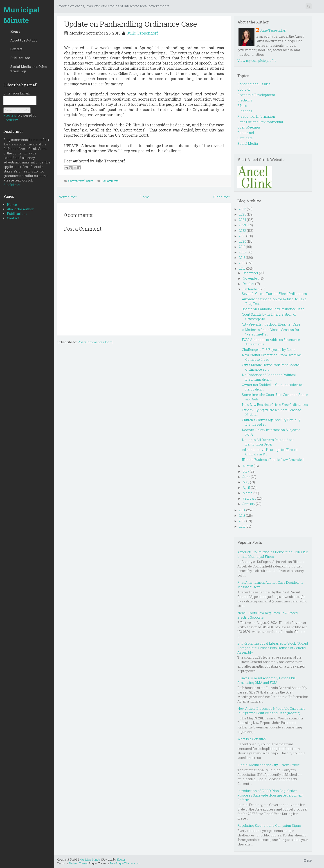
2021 (242, 236)
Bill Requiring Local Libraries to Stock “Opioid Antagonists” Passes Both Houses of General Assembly (273, 648)
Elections (245, 100)
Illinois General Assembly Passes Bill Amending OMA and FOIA (267, 680)
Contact (16, 49)
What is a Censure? (252, 739)
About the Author (24, 40)
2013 (242, 516)
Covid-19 (244, 89)
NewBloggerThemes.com (125, 863)
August (248, 466)
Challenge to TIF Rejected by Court (268, 350)
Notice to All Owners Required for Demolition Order (268, 442)
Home (15, 31)
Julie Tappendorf (142, 33)
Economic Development (256, 95)
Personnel (246, 133)
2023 (242, 225)
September (251, 289)
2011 (242, 526)
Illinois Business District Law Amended (273, 460)
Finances (245, 111)
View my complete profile (257, 61)
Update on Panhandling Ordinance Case (131, 24)
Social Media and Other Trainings (29, 69)
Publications (20, 58)
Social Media (248, 144)
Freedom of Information (256, 116)
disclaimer (12, 185)
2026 (243, 209)
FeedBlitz (11, 120)
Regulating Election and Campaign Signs (269, 826)
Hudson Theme (78, 863)
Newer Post (67, 197)
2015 (242, 268)
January (249, 504)
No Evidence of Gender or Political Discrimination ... (269, 377)
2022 (243, 231)
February (249, 498)
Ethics (242, 106)
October (249, 284)
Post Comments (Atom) (96, 342)
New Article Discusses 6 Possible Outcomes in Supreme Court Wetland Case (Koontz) (271, 711)
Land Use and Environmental (260, 122)
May (246, 482)
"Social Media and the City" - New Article (269, 765)
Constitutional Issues (81, 181)
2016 (242, 263)
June (246, 477)
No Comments (110, 181)
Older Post (221, 197)
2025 (243, 214)
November (251, 278)
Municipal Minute (22, 15)
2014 (242, 510)
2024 (243, 220)
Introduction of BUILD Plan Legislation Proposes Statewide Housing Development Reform (270, 795)
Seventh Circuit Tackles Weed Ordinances (274, 294)
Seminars (245, 138)
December (250, 273)
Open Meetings (249, 127)
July (246, 471)
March (248, 493)
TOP (308, 861)
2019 (242, 247)
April (246, 488)
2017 (242, 258)
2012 (242, 521)
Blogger (121, 859)
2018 (242, 252)
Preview (10, 115)
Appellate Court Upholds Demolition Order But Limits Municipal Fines (272, 554)
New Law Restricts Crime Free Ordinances (275, 405)
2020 (243, 241)
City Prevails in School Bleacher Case (271, 324)
